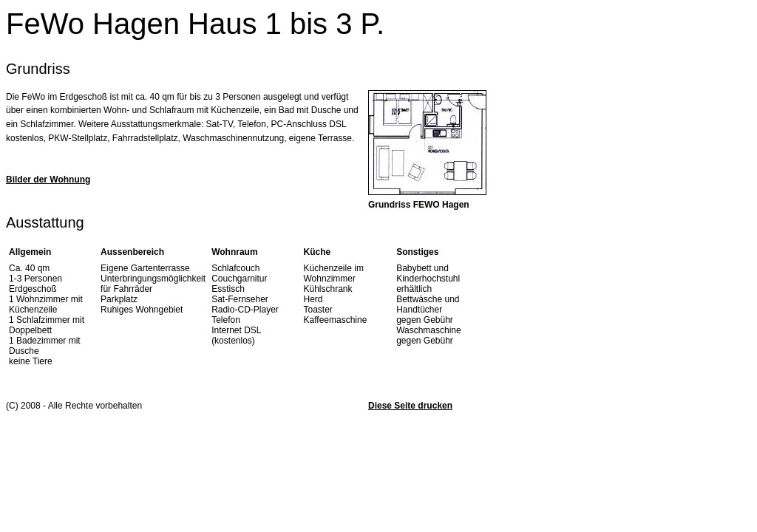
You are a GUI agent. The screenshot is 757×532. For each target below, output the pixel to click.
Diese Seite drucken (410, 406)
